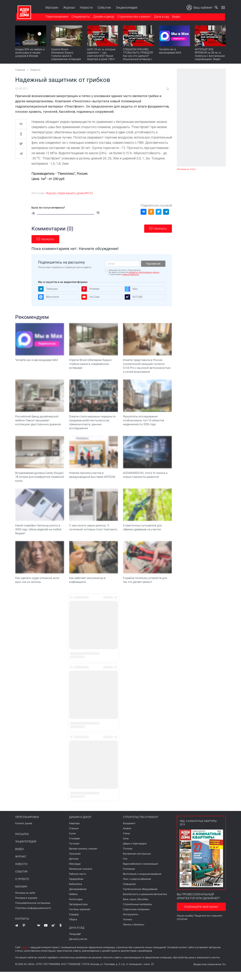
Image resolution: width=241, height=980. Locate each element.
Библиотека (76, 892)
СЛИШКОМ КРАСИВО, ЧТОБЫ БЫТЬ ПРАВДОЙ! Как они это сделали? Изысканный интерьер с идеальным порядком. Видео (138, 58)
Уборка (73, 928)
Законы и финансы (134, 933)
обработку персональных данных (144, 272)
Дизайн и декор (103, 17)
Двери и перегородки (135, 852)
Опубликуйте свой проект (201, 915)
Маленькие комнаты (81, 877)
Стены (126, 842)
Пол (125, 867)
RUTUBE (134, 297)
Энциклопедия (126, 8)
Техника (127, 928)
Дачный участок (78, 947)
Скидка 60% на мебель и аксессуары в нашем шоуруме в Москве (30, 53)
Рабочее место (77, 882)
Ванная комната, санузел (83, 857)
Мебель (73, 902)
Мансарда (75, 872)
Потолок (128, 857)
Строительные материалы (137, 912)
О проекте (22, 887)
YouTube (90, 297)
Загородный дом (78, 912)
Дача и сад (161, 17)
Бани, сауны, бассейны (136, 907)
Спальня (74, 837)
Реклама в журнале (26, 906)
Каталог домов (24, 832)
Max (131, 289)
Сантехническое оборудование (140, 897)
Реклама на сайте (25, 901)
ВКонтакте (48, 297)
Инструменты (131, 923)
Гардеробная (76, 887)
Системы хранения (80, 918)
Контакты (22, 927)
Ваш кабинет (201, 8)
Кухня (72, 842)
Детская (74, 867)
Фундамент (129, 832)
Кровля (127, 837)
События (103, 8)
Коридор (74, 923)
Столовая (74, 847)
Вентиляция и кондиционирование (142, 882)
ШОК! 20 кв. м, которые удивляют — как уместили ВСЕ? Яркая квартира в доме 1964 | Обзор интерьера (101, 56)
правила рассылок (130, 274)
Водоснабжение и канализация (140, 872)
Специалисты (80, 17)
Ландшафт (75, 942)
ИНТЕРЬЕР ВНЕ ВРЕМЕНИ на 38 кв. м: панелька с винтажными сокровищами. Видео (210, 55)
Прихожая (75, 862)
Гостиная (74, 852)
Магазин (51, 8)
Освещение (129, 892)
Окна (126, 847)
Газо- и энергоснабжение (137, 887)
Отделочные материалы (136, 918)
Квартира (74, 832)
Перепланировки (56, 17)
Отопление (129, 877)
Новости (85, 8)
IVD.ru (24, 956)
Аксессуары (76, 907)
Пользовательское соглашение (33, 911)
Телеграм (48, 289)
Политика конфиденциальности (33, 916)
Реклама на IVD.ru (186, 169)
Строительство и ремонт (133, 17)
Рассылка (22, 842)
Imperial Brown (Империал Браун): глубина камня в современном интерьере (66, 55)
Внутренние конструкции (137, 862)
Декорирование (78, 897)
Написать (160, 229)
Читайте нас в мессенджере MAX (170, 51)
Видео (175, 17)
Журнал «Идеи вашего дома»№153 (69, 193)
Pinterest (90, 289)
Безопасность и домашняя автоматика (145, 902)
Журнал (68, 8)
